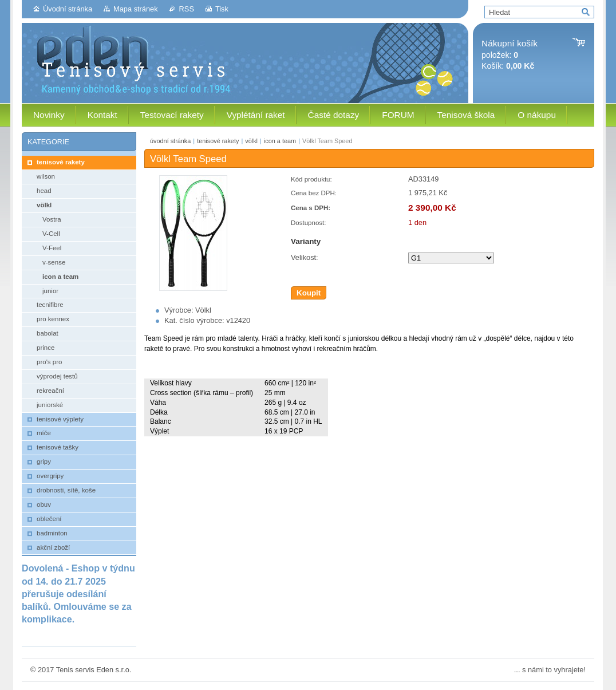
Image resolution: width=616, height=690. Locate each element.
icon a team (280, 141)
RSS (187, 9)
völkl (251, 141)
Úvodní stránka (68, 9)
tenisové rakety (218, 141)
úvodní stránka (170, 141)
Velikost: (305, 257)
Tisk (222, 9)
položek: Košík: (510, 55)
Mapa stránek (136, 9)
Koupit (309, 293)
